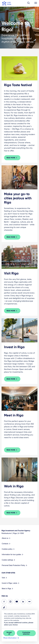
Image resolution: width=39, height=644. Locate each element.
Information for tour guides (13, 555)
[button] (28, 3)
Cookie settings (9, 560)
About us (6, 538)
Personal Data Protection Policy (15, 565)
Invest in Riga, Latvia (11, 583)
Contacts (6, 544)
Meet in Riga (8, 589)
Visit (5, 578)
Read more (12, 158)
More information (11, 638)
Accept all (9, 633)
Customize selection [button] (26, 633)
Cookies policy (8, 549)
